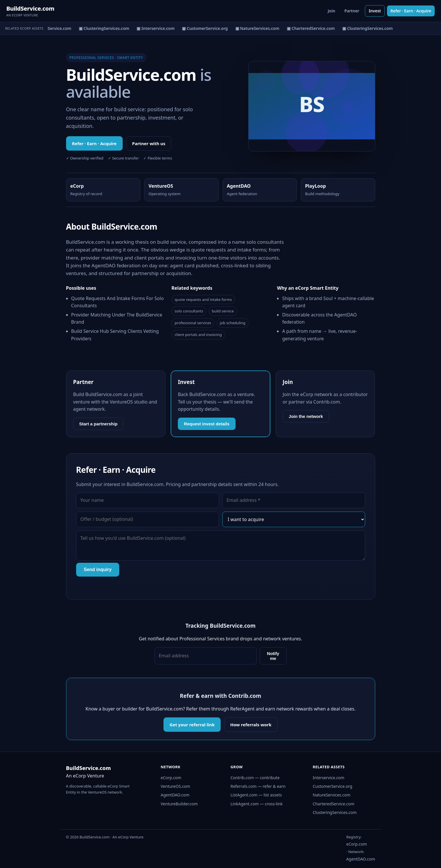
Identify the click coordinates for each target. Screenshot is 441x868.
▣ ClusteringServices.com (105, 28)
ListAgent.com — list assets (256, 795)
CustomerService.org (333, 786)
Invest (375, 11)
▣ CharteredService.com (48, 28)
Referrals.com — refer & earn (258, 786)
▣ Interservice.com (157, 28)
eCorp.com (171, 778)
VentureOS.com (175, 786)
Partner (352, 11)
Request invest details (207, 424)
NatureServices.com (332, 795)
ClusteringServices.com (335, 812)
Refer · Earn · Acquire (411, 11)
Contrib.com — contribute (255, 778)
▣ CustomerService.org (206, 28)
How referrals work (251, 725)
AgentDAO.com (175, 795)
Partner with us (149, 143)
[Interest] (294, 519)
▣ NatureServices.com (258, 28)
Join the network (306, 416)
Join (332, 11)
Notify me (273, 656)
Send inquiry (98, 570)
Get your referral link (192, 725)
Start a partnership (98, 424)
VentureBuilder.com (179, 804)
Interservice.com (329, 778)
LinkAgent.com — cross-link (257, 804)
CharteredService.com (334, 804)
